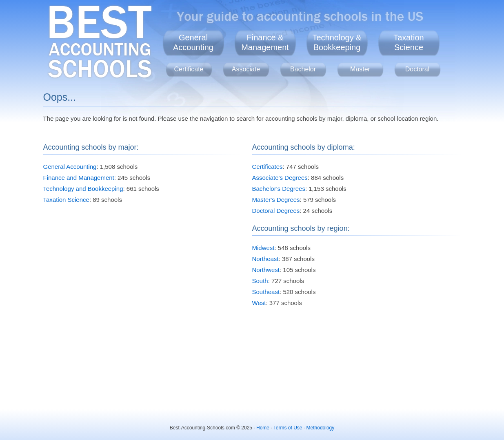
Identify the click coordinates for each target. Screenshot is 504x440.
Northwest (266, 270)
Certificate (189, 69)
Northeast (265, 259)
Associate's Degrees (280, 178)
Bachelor (303, 69)
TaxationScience (409, 42)
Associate (246, 69)
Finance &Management (265, 42)
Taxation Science (66, 200)
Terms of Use (288, 428)
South (260, 281)
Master (360, 69)
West (259, 303)
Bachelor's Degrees (279, 189)
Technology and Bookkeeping (83, 189)
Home (263, 428)
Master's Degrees (276, 200)
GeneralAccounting (193, 42)
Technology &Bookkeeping (337, 42)
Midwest (263, 248)
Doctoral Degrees (276, 211)
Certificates (268, 167)
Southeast (266, 292)
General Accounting (70, 167)
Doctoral (417, 69)
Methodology (321, 428)
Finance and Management (79, 178)
